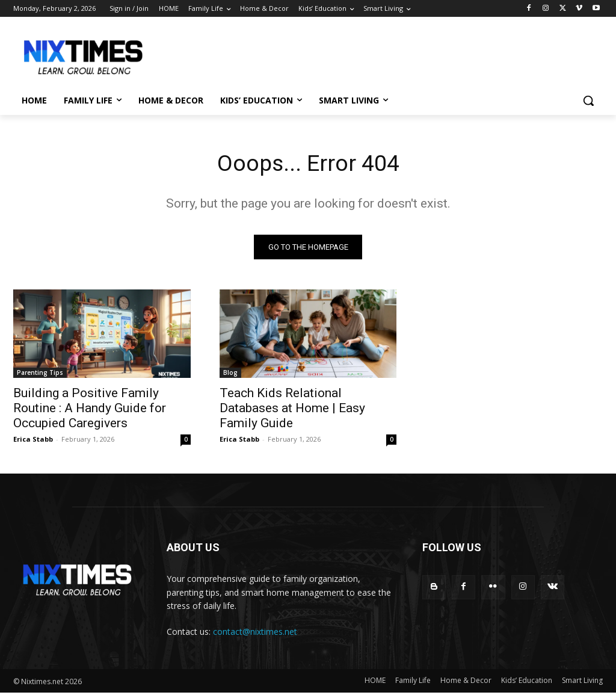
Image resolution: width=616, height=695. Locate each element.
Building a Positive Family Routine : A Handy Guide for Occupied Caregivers (90, 410)
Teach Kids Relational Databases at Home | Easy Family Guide (292, 410)
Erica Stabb (33, 441)
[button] (588, 100)
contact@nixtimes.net (255, 634)
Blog (230, 375)
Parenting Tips (40, 375)
